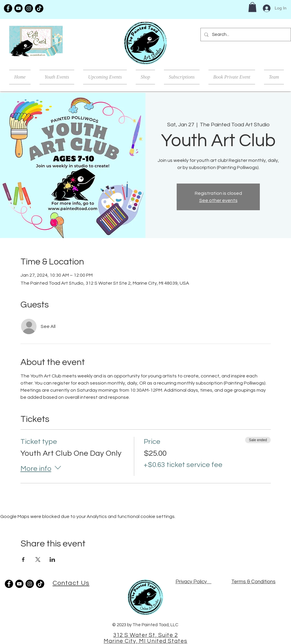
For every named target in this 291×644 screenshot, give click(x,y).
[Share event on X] (38, 559)
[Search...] (245, 35)
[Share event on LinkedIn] (52, 559)
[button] (252, 7)
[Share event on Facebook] (23, 559)
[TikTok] (39, 8)
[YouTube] (18, 8)
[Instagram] (29, 8)
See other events (218, 200)
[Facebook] (8, 8)
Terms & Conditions (253, 582)
